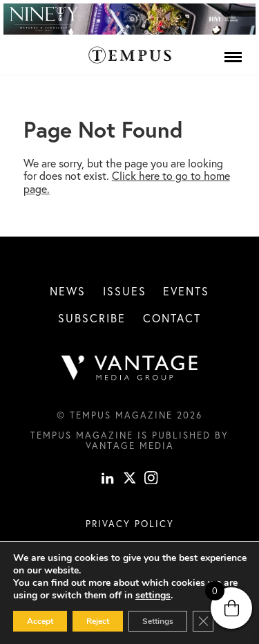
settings (153, 596)
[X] (130, 479)
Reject (98, 621)
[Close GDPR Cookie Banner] (203, 621)
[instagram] (151, 479)
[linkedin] (108, 479)
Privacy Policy (130, 524)
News (68, 291)
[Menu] (233, 57)
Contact (172, 318)
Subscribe (92, 318)
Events (186, 291)
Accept (40, 621)
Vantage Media (130, 445)
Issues (125, 291)
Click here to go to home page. (127, 182)
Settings (158, 621)
